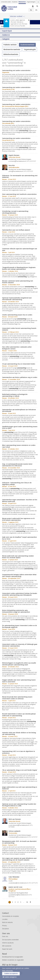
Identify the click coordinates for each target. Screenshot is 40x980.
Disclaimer (5, 929)
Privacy (4, 926)
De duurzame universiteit (10, 940)
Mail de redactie (7, 922)
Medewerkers (22, 2)
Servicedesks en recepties (10, 916)
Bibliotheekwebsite (11, 54)
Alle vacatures (7, 946)
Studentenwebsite (27, 45)
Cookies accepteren (11, 974)
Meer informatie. (8, 971)
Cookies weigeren (10, 977)
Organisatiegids (31, 2)
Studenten (15, 2)
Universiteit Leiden (6, 2)
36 (27, 902)
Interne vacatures (8, 943)
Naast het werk (7, 949)
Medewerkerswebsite (12, 49)
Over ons (5, 937)
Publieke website (10, 45)
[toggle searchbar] (37, 6)
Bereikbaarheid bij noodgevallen (13, 957)
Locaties (5, 919)
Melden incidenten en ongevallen (13, 960)
